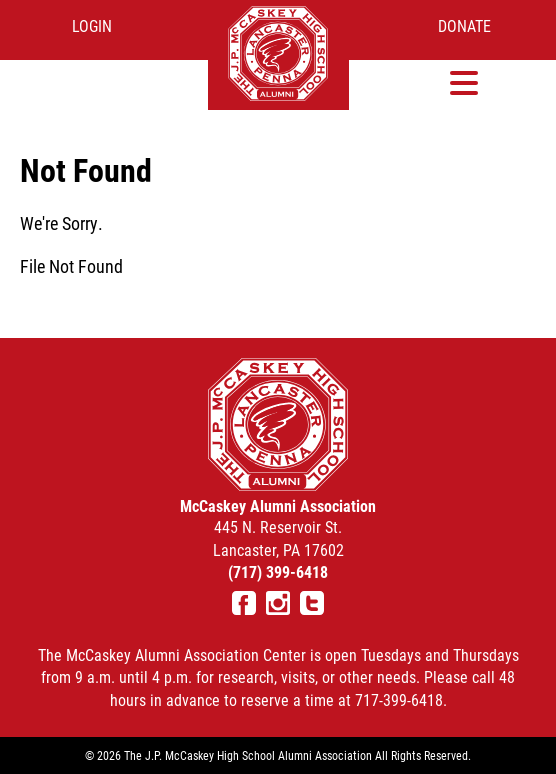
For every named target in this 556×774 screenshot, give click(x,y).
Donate (464, 25)
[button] (464, 82)
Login (92, 25)
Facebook (244, 603)
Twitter (312, 603)
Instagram (278, 603)
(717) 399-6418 (278, 571)
